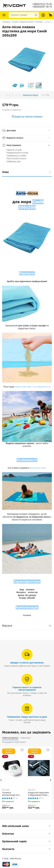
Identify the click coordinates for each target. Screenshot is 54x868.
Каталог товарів (4, 15)
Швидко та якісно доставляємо (27, 663)
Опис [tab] (27, 172)
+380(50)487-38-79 (42, 7)
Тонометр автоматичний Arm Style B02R (11, 794)
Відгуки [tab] (27, 626)
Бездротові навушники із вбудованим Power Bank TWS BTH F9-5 (38, 794)
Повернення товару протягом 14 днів (27, 717)
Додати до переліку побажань (27, 117)
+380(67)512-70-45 (42, 4)
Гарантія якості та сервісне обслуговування (27, 689)
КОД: (43, 95)
